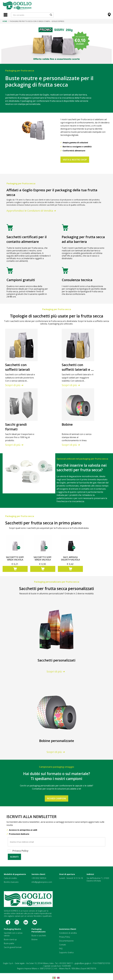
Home (5, 21)
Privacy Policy (65, 937)
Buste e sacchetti (39, 936)
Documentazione (66, 941)
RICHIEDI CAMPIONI (56, 798)
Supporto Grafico (66, 952)
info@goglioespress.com (42, 882)
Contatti (63, 945)
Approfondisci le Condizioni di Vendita (31, 211)
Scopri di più (14, 385)
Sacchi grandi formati (13, 947)
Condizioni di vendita (68, 933)
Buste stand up (10, 939)
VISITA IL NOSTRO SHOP (75, 160)
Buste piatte (9, 943)
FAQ (61, 949)
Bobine (35, 939)
